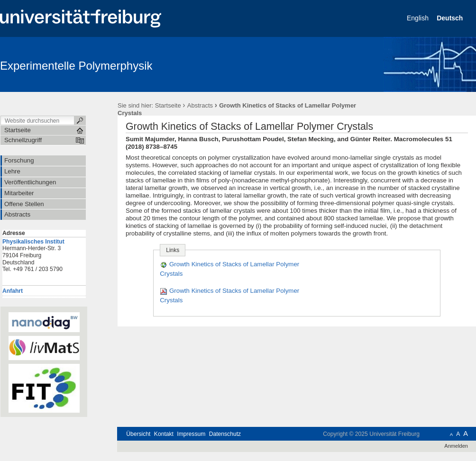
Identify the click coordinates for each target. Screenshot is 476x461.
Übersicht (138, 434)
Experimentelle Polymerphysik (76, 66)
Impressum (191, 434)
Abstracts (200, 105)
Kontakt (164, 434)
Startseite (168, 105)
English (419, 18)
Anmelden (456, 446)
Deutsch (451, 18)
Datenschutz (225, 434)
